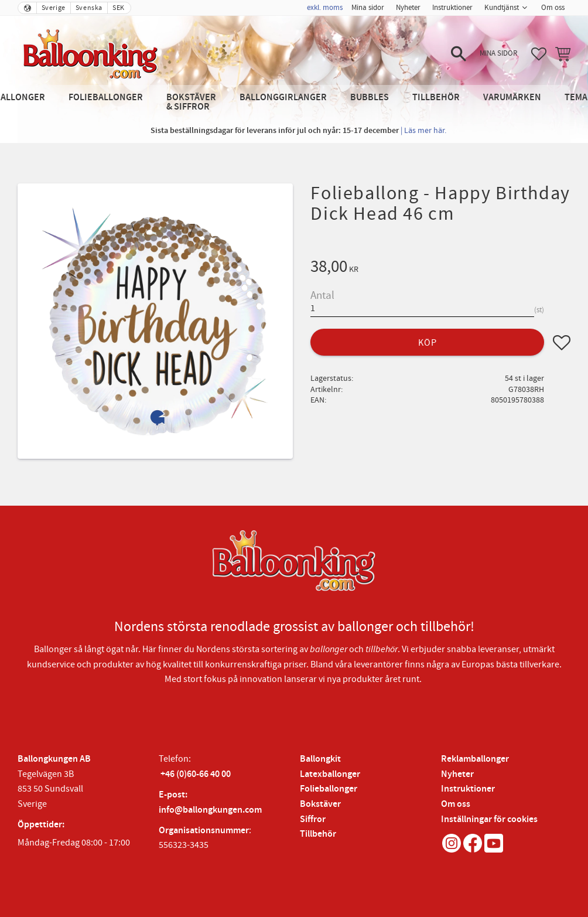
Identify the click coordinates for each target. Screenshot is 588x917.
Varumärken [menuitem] (512, 98)
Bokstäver (320, 804)
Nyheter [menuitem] (408, 8)
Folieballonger (329, 789)
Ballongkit (320, 759)
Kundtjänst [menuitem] (502, 8)
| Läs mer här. (423, 130)
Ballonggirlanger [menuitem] (283, 98)
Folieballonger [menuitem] (106, 98)
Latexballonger (330, 774)
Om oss (456, 804)
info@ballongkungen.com (210, 810)
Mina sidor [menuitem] (368, 8)
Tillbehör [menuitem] (436, 98)
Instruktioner (468, 789)
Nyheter (457, 774)
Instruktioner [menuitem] (452, 8)
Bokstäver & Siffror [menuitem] (191, 102)
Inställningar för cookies (489, 819)
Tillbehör (318, 834)
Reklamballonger (475, 759)
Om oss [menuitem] (553, 8)
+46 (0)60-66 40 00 (196, 774)
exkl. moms (325, 8)
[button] (459, 54)
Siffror (313, 819)
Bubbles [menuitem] (370, 98)
